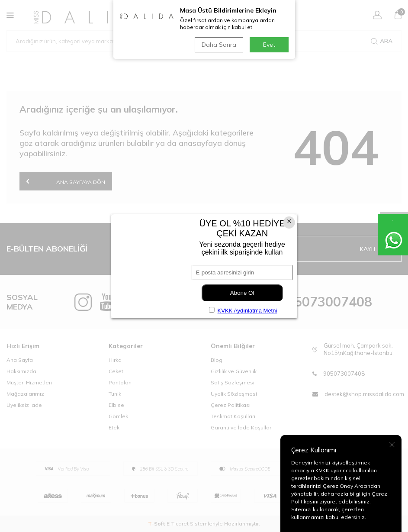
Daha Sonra (219, 45)
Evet (269, 45)
